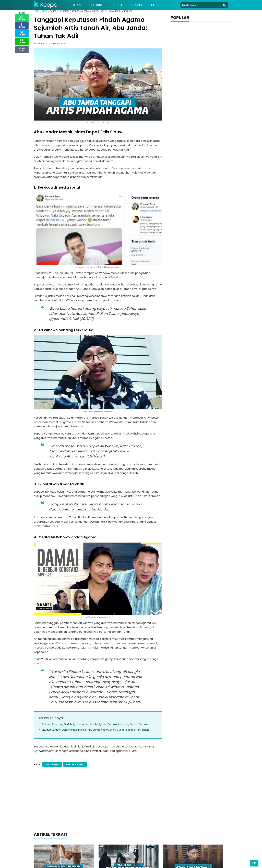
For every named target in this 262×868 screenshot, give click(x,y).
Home (36, 11)
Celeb (44, 11)
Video (117, 5)
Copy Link (22, 49)
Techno (97, 5)
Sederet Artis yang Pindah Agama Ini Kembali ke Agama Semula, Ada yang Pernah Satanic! (95, 724)
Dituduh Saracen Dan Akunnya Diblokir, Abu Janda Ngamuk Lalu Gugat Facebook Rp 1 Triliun (95, 730)
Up (254, 863)
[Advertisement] (131, 804)
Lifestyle (75, 5)
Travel (137, 5)
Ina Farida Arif (61, 43)
